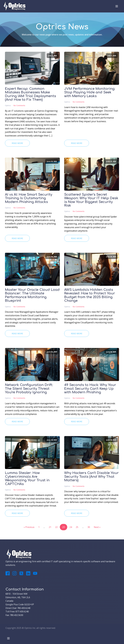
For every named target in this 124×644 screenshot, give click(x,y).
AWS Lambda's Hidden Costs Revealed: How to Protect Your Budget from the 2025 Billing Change (90, 295)
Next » (97, 527)
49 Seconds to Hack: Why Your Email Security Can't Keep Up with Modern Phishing (90, 389)
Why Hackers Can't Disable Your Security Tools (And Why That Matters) (91, 477)
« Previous (29, 527)
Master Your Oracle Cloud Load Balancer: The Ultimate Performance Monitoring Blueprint (32, 295)
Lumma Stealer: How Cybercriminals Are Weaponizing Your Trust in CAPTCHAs (27, 478)
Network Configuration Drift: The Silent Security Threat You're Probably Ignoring (29, 389)
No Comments (19, 105)
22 (56, 527)
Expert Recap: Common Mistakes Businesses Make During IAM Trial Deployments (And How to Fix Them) (30, 94)
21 (50, 527)
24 (71, 527)
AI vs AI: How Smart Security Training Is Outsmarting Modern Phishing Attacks (29, 198)
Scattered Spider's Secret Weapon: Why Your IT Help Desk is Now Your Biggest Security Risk (91, 200)
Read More (17, 143)
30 (89, 527)
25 (77, 527)
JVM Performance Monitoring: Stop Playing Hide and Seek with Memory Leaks (90, 92)
